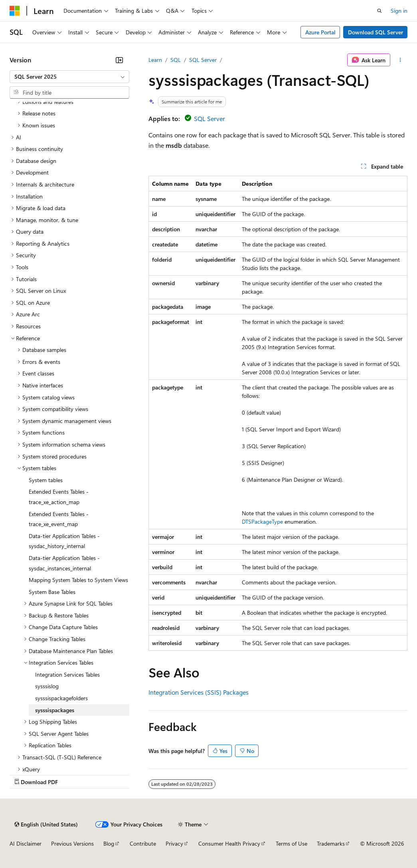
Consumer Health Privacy (229, 843)
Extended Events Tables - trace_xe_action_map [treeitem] (59, 497)
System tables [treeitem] (46, 480)
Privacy (174, 843)
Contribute (143, 843)
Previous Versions (72, 843)
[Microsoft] (15, 11)
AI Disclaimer (26, 843)
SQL (176, 60)
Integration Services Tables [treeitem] (67, 674)
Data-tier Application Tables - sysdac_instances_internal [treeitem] (64, 563)
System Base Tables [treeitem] (52, 592)
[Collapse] (119, 60)
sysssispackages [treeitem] (55, 710)
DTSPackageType (262, 521)
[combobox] (69, 77)
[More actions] (400, 60)
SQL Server (203, 60)
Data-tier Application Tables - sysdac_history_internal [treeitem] (64, 541)
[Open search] (379, 11)
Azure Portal (320, 32)
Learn (155, 60)
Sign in (399, 11)
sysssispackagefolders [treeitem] (61, 698)
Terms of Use (292, 843)
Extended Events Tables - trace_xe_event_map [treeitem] (59, 519)
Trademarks (331, 843)
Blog (109, 843)
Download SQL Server (375, 32)
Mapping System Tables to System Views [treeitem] (78, 580)
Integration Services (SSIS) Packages (199, 692)
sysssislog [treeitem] (47, 686)
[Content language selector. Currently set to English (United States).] (46, 824)
